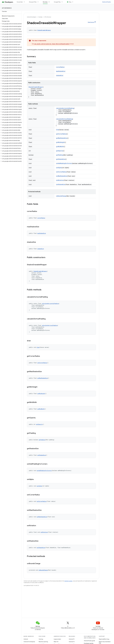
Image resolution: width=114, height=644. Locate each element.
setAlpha (59, 168)
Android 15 (72, 639)
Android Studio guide (89, 641)
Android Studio (107, 2)
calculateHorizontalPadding (65, 108)
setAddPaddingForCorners (64, 163)
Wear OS (56, 642)
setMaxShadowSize (62, 176)
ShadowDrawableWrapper (44, 30)
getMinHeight (60, 142)
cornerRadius (60, 67)
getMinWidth (60, 147)
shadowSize (60, 76)
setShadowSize (61, 184)
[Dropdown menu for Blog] (73, 2)
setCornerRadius (61, 172)
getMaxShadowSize (62, 138)
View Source (91, 22)
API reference (7, 8)
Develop (40, 17)
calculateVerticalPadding (64, 119)
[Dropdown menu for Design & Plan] (39, 2)
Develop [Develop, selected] (45, 2)
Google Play (57, 2)
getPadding (60, 155)
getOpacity (60, 151)
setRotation (60, 180)
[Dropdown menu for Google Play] (63, 2)
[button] (11, 24)
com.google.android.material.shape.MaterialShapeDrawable (52, 44)
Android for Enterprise (29, 642)
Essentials (20, 2)
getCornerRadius (61, 134)
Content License (68, 581)
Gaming (41, 639)
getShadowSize (61, 159)
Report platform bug (104, 639)
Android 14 (72, 642)
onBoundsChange (61, 196)
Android (26, 639)
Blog (70, 2)
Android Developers (32, 17)
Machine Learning (43, 642)
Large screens (57, 639)
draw (58, 130)
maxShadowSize (61, 71)
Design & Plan (33, 2)
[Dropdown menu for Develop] (50, 2)
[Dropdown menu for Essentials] (25, 2)
